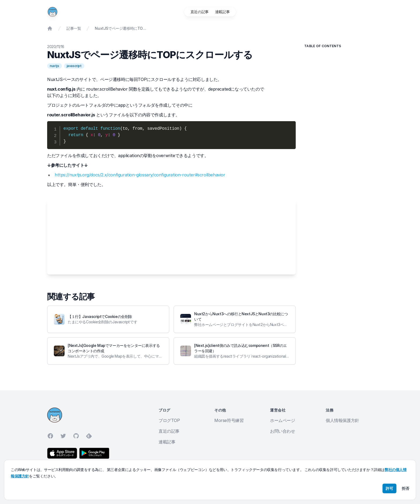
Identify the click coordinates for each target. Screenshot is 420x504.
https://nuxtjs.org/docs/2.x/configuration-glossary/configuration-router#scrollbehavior (140, 175)
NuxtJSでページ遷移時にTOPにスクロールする (121, 28)
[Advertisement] (171, 237)
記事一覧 (74, 28)
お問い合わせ (283, 431)
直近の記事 (200, 12)
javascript (74, 66)
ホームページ (283, 420)
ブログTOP (169, 420)
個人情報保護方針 (342, 420)
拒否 (406, 488)
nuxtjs (55, 66)
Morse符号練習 (229, 420)
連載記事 (222, 12)
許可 (389, 488)
